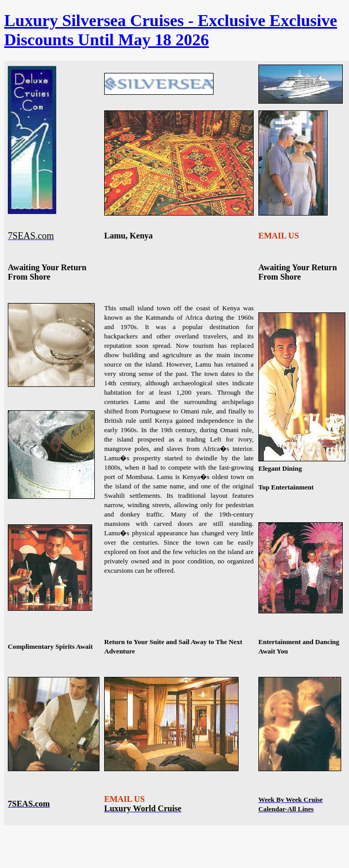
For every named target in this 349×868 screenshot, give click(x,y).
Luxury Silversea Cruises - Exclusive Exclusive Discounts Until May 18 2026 (171, 30)
